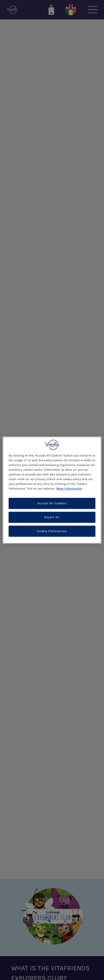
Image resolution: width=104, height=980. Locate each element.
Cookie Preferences (52, 531)
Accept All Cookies (52, 503)
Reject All (52, 517)
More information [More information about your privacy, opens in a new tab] (69, 489)
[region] (52, 490)
